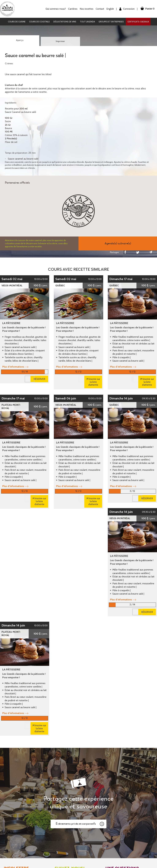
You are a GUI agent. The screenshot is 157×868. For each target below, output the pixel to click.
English (109, 9)
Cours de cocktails (39, 22)
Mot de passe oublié (92, 799)
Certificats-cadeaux (138, 22)
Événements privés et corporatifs (80, 699)
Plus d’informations (15, 367)
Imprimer (60, 41)
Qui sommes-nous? (55, 9)
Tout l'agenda (87, 22)
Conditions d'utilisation (93, 810)
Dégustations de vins (65, 22)
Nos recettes (86, 9)
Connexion (126, 9)
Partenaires (48, 815)
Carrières (72, 9)
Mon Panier (87, 804)
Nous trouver (116, 766)
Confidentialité (89, 815)
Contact (99, 9)
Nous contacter (117, 760)
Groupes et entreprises (111, 22)
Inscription (86, 794)
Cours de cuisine (17, 22)
